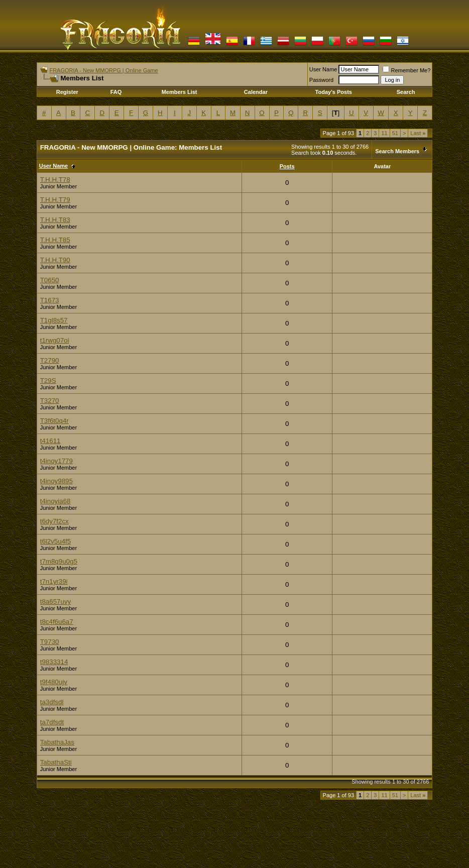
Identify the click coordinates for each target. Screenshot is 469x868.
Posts (287, 166)
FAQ (116, 92)
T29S (48, 381)
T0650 (50, 280)
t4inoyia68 (55, 501)
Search (406, 92)
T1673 (50, 300)
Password (321, 80)
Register (67, 92)
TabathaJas (57, 742)
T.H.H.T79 (55, 200)
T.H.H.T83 (55, 220)
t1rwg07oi (55, 340)
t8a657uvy (56, 602)
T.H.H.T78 (55, 180)
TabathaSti (56, 762)
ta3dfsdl (52, 702)
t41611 (50, 441)
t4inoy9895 (56, 481)
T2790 (50, 360)
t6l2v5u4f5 (56, 541)
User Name (323, 69)
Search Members (397, 151)
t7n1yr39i (54, 581)
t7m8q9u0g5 (59, 561)
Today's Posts (334, 92)
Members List (180, 92)
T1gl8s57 (54, 320)
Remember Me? (406, 70)
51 (395, 133)
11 (384, 133)
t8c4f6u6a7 (57, 622)
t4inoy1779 (56, 461)
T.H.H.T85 (55, 240)
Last (418, 133)
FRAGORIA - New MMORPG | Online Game (103, 70)
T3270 (50, 401)
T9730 (50, 642)
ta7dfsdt (52, 722)
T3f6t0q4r (54, 421)
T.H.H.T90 (55, 260)
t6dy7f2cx (54, 521)
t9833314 (54, 662)
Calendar (256, 92)
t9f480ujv (54, 682)
